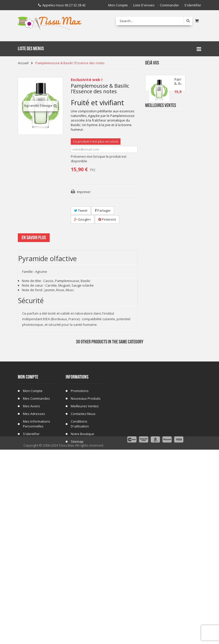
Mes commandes (36, 569)
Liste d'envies (144, 5)
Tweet (81, 210)
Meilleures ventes (85, 577)
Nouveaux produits (86, 569)
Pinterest (107, 219)
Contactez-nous (83, 585)
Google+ (83, 219)
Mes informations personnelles (37, 595)
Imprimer (84, 192)
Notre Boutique (83, 605)
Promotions (80, 562)
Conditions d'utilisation (80, 595)
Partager (103, 210)
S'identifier (193, 5)
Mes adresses (34, 585)
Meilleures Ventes (161, 121)
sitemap (77, 612)
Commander (169, 5)
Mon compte (118, 5)
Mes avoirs (31, 577)
